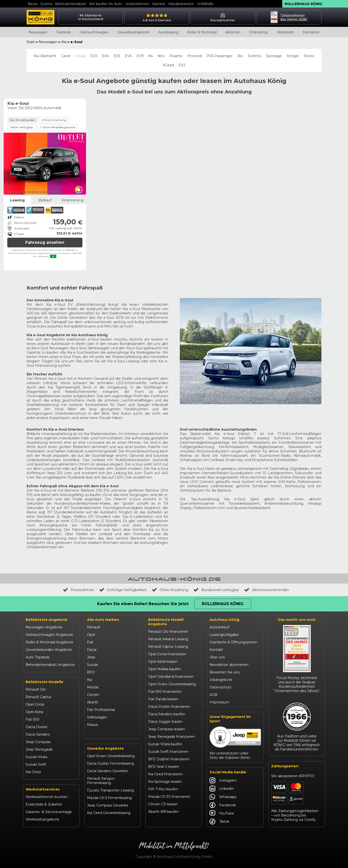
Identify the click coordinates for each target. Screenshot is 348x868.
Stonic (309, 56)
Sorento (254, 56)
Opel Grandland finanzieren (171, 677)
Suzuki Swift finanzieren (168, 752)
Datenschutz (221, 687)
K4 (151, 56)
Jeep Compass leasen (167, 729)
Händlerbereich (181, 4)
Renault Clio (36, 689)
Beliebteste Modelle (44, 682)
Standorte (311, 32)
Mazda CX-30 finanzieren (169, 797)
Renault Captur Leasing (168, 647)
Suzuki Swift (36, 764)
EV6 (128, 56)
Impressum (219, 702)
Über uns (217, 657)
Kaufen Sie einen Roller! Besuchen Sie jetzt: (143, 604)
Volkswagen (97, 717)
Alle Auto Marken (103, 620)
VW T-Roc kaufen (163, 789)
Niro (161, 56)
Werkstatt (285, 32)
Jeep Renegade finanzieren (172, 737)
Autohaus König (224, 620)
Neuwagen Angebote (44, 627)
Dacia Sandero (38, 734)
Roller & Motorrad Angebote (49, 642)
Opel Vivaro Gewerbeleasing (111, 756)
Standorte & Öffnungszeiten (233, 642)
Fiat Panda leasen (163, 699)
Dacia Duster (37, 727)
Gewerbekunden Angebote (49, 650)
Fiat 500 (33, 719)
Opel (91, 635)
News (33, 4)
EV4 (105, 56)
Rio (240, 56)
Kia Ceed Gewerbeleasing (109, 813)
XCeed (168, 65)
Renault (94, 627)
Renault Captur (38, 697)
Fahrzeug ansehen (45, 242)
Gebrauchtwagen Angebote (49, 635)
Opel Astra (34, 712)
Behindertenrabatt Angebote (50, 665)
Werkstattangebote (42, 819)
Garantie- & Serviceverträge (49, 812)
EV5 (117, 56)
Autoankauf (219, 627)
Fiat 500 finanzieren (165, 692)
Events (46, 4)
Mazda (93, 687)
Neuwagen (38, 32)
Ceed (66, 56)
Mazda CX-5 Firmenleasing (109, 798)
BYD (91, 672)
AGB (213, 695)
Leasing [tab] (17, 200)
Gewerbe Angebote (105, 748)
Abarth (93, 702)
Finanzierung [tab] (72, 200)
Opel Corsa (35, 704)
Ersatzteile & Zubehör (44, 804)
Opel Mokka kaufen (165, 669)
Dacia (92, 650)
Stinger (293, 56)
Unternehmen (137, 4)
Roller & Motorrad (202, 32)
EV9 (140, 56)
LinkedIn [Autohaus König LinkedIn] (222, 789)
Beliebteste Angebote (47, 620)
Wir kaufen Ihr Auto (106, 4)
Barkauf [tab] (45, 200)
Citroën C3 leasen (163, 804)
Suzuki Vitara (36, 757)
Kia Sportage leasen (165, 782)
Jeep (91, 657)
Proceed (195, 56)
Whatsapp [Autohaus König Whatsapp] (223, 797)
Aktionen (233, 32)
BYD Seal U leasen (164, 767)
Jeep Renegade (39, 749)
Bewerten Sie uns (225, 672)
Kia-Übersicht (45, 56)
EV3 (94, 56)
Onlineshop (259, 32)
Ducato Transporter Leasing (110, 790)
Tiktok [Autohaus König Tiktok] (219, 822)
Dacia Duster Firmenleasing (110, 763)
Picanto (176, 56)
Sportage (274, 56)
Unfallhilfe (205, 4)
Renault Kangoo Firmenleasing (101, 781)
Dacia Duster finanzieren (169, 707)
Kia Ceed (33, 772)
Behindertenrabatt (71, 4)
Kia (64, 42)
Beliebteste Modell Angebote (166, 622)
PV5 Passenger (220, 56)
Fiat (90, 642)
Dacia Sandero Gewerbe (107, 771)
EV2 (182, 65)
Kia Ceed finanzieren (166, 774)
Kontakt (216, 650)
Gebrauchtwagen (94, 32)
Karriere (159, 4)
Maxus (92, 725)
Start (31, 42)
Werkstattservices (43, 789)
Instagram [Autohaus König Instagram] (223, 780)
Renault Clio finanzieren (168, 632)
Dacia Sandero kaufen (167, 714)
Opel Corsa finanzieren (167, 654)
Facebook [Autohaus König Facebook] (223, 805)
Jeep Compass (38, 742)
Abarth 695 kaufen (163, 812)
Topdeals (63, 32)
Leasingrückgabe (224, 635)
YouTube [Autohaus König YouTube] (222, 813)
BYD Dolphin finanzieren (169, 759)
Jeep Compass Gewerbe (108, 805)
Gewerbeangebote (134, 32)
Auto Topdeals (38, 657)
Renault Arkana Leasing (168, 639)
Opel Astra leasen (163, 662)
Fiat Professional (101, 710)
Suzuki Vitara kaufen (165, 744)
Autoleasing (168, 32)
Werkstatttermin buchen (47, 797)
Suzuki (93, 665)
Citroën (93, 695)
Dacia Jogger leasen (165, 722)
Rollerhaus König (303, 4)
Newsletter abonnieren (229, 665)
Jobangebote (221, 680)
